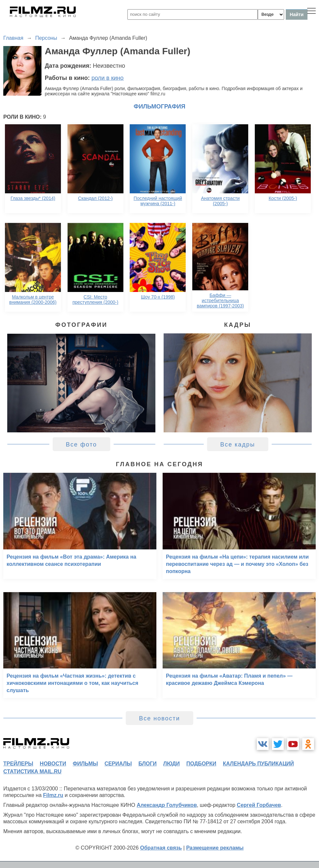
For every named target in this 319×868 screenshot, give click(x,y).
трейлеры (18, 764)
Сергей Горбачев (259, 805)
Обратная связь (161, 848)
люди (172, 764)
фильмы (85, 764)
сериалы (118, 764)
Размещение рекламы (215, 848)
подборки (201, 764)
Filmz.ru (53, 795)
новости (53, 764)
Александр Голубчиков (167, 805)
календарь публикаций (258, 764)
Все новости (159, 718)
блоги (147, 764)
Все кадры (238, 445)
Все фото (81, 445)
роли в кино (108, 78)
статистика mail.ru (32, 772)
